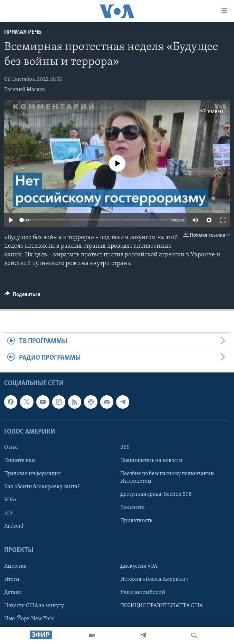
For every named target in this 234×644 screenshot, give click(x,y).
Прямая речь (23, 32)
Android (14, 526)
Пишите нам (20, 461)
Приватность (136, 521)
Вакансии (133, 508)
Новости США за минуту (34, 606)
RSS (125, 447)
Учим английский (143, 593)
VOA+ (11, 500)
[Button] (22, 296)
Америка (15, 566)
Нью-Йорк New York (29, 619)
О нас (11, 447)
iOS (8, 513)
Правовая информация (32, 474)
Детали (13, 593)
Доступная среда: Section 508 (156, 494)
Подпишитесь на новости (151, 461)
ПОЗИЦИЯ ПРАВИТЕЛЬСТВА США (162, 606)
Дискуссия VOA (139, 566)
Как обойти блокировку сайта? (42, 487)
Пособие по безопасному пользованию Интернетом (167, 477)
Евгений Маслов (25, 90)
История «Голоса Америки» (155, 579)
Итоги (12, 579)
